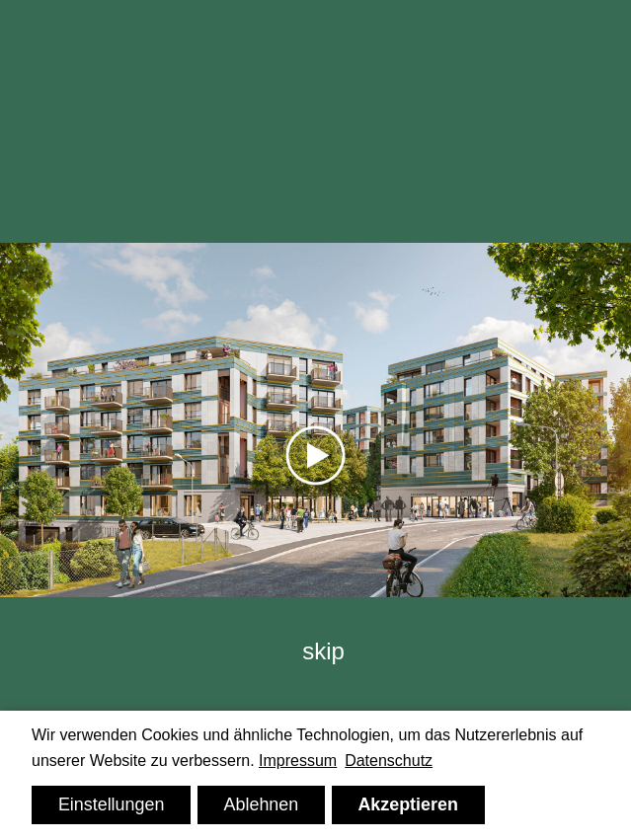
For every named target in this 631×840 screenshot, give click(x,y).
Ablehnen (262, 804)
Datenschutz (389, 761)
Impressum (298, 761)
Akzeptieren (408, 804)
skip (323, 651)
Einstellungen (112, 804)
